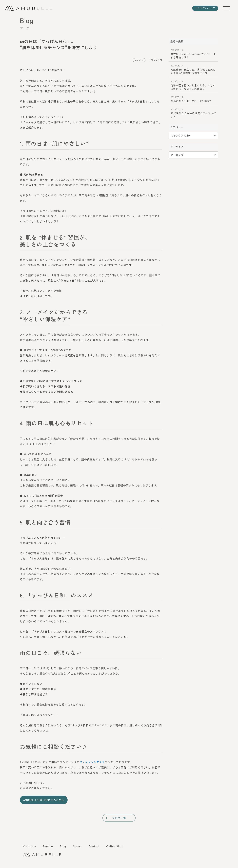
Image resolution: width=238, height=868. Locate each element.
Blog (63, 846)
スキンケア (139, 60)
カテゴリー (177, 127)
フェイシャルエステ (92, 762)
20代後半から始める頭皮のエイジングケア (193, 113)
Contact (94, 846)
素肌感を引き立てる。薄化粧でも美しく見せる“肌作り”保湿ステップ (193, 69)
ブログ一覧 (116, 818)
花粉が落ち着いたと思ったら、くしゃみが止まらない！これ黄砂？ (193, 85)
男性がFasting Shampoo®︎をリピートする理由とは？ (193, 54)
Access (77, 846)
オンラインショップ (205, 8)
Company (30, 846)
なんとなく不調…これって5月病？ (193, 99)
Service (48, 846)
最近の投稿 (177, 41)
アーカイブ (177, 147)
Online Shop (115, 846)
